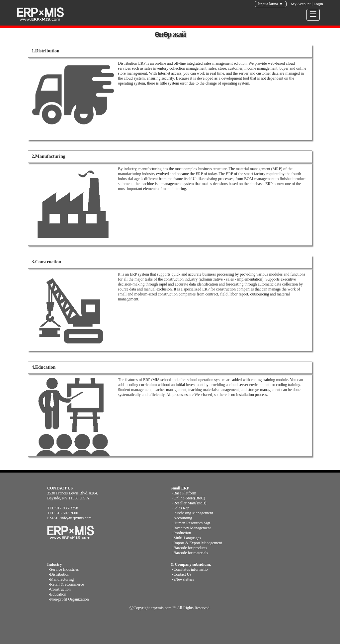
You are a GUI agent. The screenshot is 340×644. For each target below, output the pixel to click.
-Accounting (182, 518)
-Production (182, 533)
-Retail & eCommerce (66, 584)
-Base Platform (184, 493)
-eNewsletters (183, 579)
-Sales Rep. (181, 508)
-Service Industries (64, 569)
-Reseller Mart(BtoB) (189, 503)
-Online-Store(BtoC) (189, 498)
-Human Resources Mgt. (192, 523)
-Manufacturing (61, 579)
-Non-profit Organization (69, 599)
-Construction (60, 589)
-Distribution (59, 574)
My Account (301, 4)
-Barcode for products (190, 548)
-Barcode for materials (190, 553)
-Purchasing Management (193, 513)
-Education (58, 594)
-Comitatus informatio (190, 569)
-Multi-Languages (187, 538)
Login (318, 4)
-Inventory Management (192, 528)
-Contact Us (182, 574)
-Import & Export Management (197, 543)
